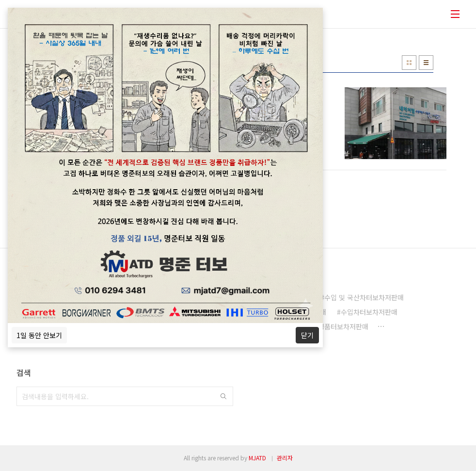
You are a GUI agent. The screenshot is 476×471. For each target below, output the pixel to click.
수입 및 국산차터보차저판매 (364, 297)
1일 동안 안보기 (39, 335)
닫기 (307, 335)
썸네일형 (409, 63)
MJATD (257, 458)
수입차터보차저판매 (369, 312)
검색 (223, 396)
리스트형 (426, 63)
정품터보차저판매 (343, 326)
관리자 (285, 458)
